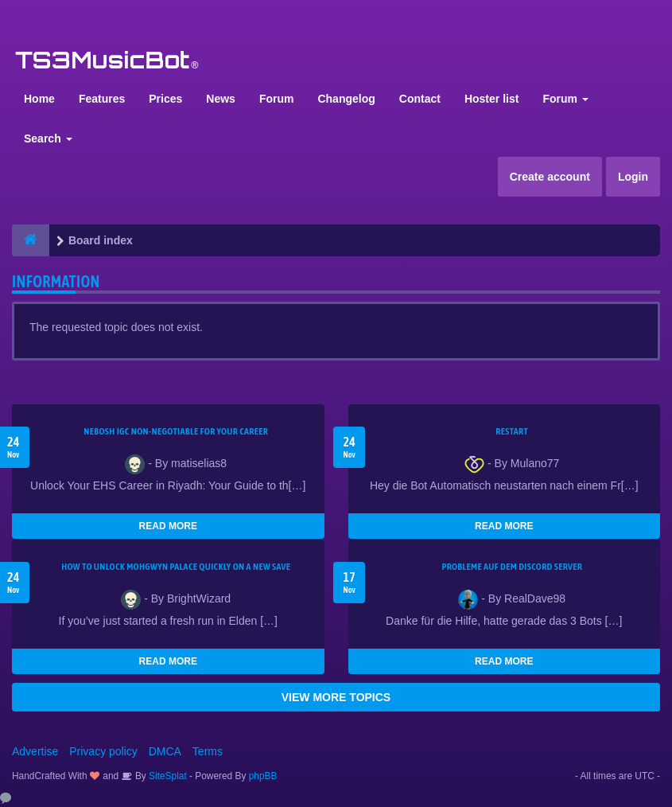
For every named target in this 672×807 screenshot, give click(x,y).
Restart (512, 431)
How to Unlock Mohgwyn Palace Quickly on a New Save (176, 567)
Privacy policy (103, 751)
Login (633, 177)
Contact (420, 99)
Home (39, 99)
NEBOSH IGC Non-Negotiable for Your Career (176, 431)
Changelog (346, 99)
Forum (277, 99)
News (221, 99)
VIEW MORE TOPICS (336, 697)
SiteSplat (167, 776)
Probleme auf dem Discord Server (512, 567)
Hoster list (491, 99)
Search (48, 138)
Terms (208, 751)
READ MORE (168, 526)
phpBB (263, 776)
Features (102, 99)
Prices (165, 99)
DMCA (165, 751)
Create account (550, 177)
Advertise (35, 751)
